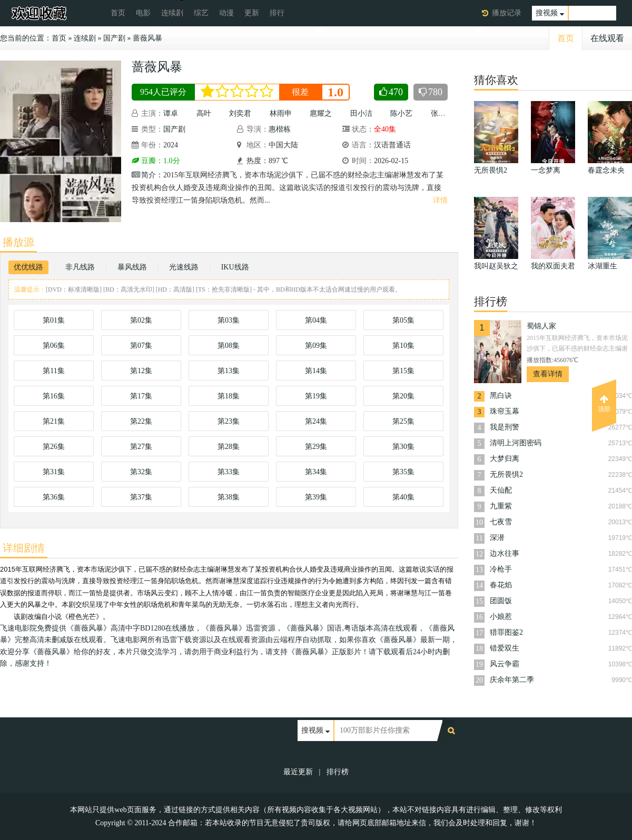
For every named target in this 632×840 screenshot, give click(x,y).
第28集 (229, 447)
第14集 (316, 371)
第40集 (403, 497)
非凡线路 (80, 267)
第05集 (403, 320)
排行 (277, 13)
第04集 (316, 320)
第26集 (54, 447)
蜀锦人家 (541, 326)
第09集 (316, 346)
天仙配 (501, 490)
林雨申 (281, 113)
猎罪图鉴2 (506, 632)
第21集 (54, 421)
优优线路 (28, 267)
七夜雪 (501, 522)
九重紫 (501, 506)
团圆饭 (501, 601)
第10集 (403, 346)
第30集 (403, 447)
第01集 (54, 320)
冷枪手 (501, 569)
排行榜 (338, 772)
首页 (118, 13)
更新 (252, 13)
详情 (440, 200)
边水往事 (505, 553)
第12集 (141, 371)
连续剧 (172, 13)
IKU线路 (235, 267)
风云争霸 (505, 664)
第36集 (54, 497)
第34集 (316, 472)
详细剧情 (24, 548)
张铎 (438, 113)
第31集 (54, 472)
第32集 (141, 472)
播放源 (18, 242)
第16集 (54, 396)
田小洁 (361, 113)
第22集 (141, 421)
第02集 (141, 320)
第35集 (403, 472)
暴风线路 (132, 267)
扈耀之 (321, 113)
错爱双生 (505, 648)
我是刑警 (505, 427)
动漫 (226, 13)
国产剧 (114, 38)
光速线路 (184, 267)
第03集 (229, 320)
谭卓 (171, 113)
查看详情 (548, 374)
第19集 (316, 396)
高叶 (204, 113)
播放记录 (507, 13)
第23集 (229, 421)
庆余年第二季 (512, 680)
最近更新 (298, 772)
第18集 (229, 396)
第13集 (229, 371)
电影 (143, 13)
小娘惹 (501, 617)
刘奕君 (240, 113)
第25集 (403, 421)
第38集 (229, 497)
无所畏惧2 (506, 474)
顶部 (604, 404)
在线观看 (607, 38)
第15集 (403, 371)
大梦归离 (505, 459)
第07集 (141, 346)
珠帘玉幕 (505, 411)
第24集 (316, 421)
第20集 (403, 396)
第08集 (229, 346)
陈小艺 (401, 113)
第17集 (141, 396)
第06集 (54, 346)
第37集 (141, 497)
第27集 (141, 447)
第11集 (53, 371)
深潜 (497, 538)
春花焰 (501, 585)
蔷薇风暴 (147, 38)
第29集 (316, 447)
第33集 (229, 472)
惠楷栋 (280, 129)
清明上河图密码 (516, 443)
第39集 (316, 497)
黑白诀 (501, 396)
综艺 (201, 13)
